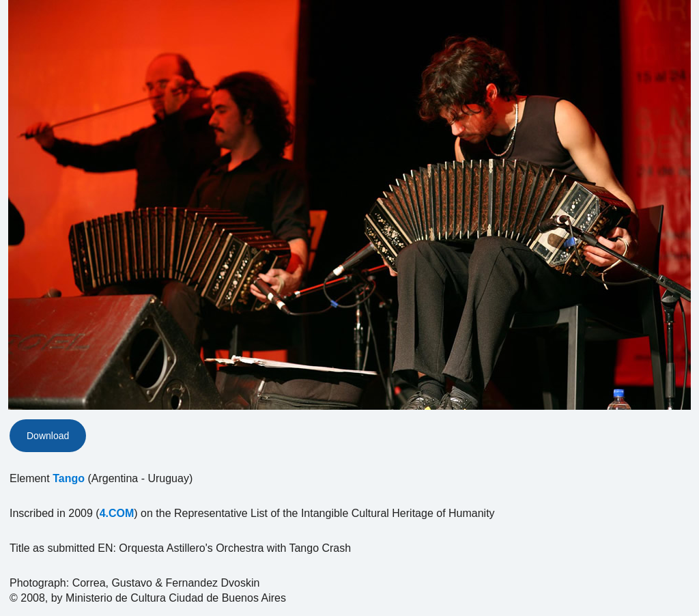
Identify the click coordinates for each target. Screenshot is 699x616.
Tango (69, 478)
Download (48, 436)
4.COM (117, 513)
